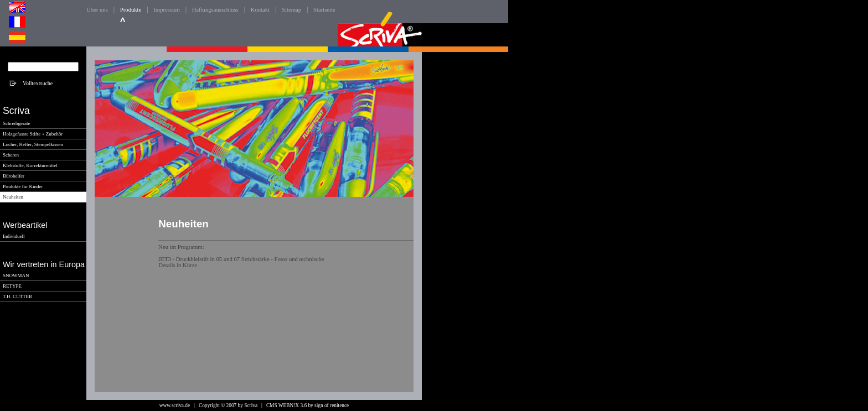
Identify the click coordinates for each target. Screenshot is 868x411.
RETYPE (12, 286)
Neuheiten (13, 197)
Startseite (324, 10)
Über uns (97, 10)
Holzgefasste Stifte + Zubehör (33, 134)
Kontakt (260, 10)
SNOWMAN (16, 275)
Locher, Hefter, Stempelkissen (33, 144)
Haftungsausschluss (215, 10)
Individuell (14, 236)
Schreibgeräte (16, 123)
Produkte (131, 10)
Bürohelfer (14, 176)
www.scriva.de (175, 405)
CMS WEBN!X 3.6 (286, 405)
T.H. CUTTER (17, 296)
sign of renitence (332, 405)
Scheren (11, 155)
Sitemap (291, 10)
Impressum (166, 10)
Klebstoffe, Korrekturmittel (30, 165)
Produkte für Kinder (23, 186)
